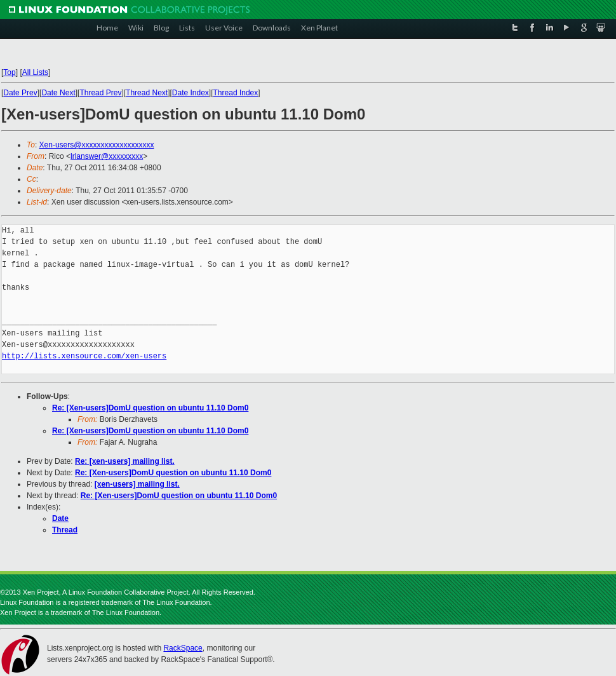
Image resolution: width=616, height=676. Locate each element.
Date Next (58, 93)
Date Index (191, 93)
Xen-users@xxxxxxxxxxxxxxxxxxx (97, 145)
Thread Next (147, 93)
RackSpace (183, 648)
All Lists (35, 72)
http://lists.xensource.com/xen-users (84, 356)
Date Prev (20, 93)
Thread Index (236, 93)
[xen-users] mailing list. (137, 484)
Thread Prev (100, 93)
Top (9, 72)
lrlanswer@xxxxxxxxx (107, 156)
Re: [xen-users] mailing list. (125, 461)
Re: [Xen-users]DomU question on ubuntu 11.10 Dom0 (150, 408)
